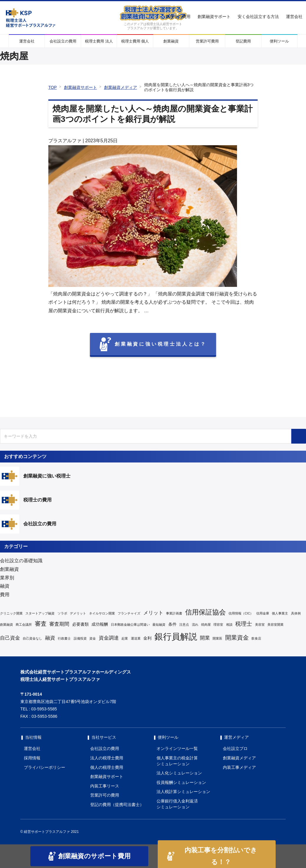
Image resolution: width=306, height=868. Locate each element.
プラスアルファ (65, 141)
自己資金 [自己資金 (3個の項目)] (10, 638)
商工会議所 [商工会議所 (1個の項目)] (24, 625)
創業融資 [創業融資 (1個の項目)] (6, 625)
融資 (5, 586)
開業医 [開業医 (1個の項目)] (217, 638)
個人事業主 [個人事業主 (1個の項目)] (280, 613)
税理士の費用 (178, 17)
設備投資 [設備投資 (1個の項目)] (80, 638)
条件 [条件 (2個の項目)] (172, 624)
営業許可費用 (207, 41)
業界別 (7, 578)
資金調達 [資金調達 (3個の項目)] (109, 638)
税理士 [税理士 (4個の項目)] (244, 624)
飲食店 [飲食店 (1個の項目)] (256, 638)
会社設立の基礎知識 (21, 561)
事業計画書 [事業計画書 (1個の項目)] (174, 613)
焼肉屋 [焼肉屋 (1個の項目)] (206, 625)
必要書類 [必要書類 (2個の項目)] (80, 624)
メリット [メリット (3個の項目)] (153, 613)
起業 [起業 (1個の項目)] (125, 638)
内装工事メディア (239, 767)
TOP (53, 87)
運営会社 (294, 17)
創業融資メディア (121, 87)
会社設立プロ (235, 748)
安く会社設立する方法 (258, 17)
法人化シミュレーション (179, 773)
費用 (5, 595)
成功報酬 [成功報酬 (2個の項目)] (100, 624)
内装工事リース (105, 786)
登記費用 (243, 41)
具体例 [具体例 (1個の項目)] (296, 613)
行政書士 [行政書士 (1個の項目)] (64, 638)
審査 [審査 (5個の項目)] (41, 624)
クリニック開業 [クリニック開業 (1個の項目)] (11, 613)
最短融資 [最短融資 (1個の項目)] (159, 625)
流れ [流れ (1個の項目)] (195, 625)
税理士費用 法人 (99, 41)
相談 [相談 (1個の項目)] (229, 625)
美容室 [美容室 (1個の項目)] (260, 625)
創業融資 (171, 41)
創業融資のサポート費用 (89, 856)
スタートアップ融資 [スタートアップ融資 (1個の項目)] (40, 613)
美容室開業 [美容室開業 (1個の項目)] (275, 625)
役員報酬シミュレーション (181, 782)
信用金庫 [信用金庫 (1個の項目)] (263, 613)
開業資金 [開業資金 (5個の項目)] (237, 637)
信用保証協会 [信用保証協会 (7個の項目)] (205, 612)
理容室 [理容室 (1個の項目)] (218, 625)
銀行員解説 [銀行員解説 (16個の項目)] (176, 636)
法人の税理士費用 (107, 758)
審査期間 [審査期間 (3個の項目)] (59, 624)
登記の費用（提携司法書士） (117, 805)
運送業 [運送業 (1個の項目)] (136, 638)
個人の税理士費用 (107, 767)
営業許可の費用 (105, 795)
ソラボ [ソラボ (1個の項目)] (62, 613)
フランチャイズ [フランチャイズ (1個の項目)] (129, 613)
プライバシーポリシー (45, 767)
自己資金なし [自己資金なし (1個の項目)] (32, 638)
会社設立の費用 (63, 41)
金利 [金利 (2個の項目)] (147, 638)
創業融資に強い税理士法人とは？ (153, 344)
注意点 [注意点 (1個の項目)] (184, 625)
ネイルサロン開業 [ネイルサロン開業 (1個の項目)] (102, 613)
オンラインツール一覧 (177, 748)
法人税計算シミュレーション (183, 792)
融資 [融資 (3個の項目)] (50, 638)
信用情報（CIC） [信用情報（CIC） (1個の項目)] (241, 613)
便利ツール (279, 41)
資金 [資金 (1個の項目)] (93, 638)
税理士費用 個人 (135, 41)
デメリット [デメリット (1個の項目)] (78, 613)
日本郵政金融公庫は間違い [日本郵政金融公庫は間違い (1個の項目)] (130, 625)
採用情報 (32, 758)
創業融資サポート (214, 17)
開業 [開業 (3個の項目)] (205, 638)
